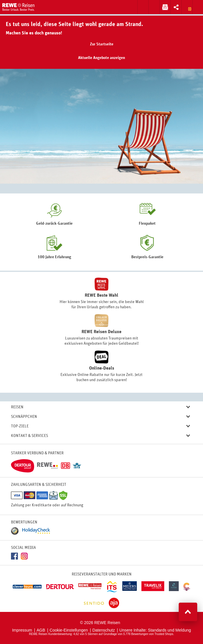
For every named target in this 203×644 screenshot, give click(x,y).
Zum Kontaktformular (154, 7)
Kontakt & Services (100, 436)
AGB (41, 630)
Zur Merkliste (187, 7)
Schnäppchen (100, 417)
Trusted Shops (164, 634)
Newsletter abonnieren (164, 7)
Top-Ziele (100, 426)
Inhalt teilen (175, 7)
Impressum (22, 630)
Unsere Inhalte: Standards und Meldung (155, 630)
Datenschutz (104, 630)
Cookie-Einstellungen (69, 630)
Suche (143, 7)
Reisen (100, 407)
